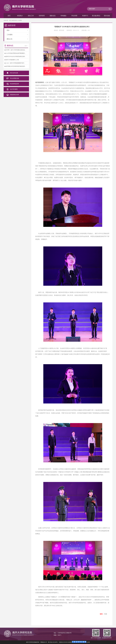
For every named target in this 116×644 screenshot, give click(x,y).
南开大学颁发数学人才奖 (12, 60)
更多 (17, 30)
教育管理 (14, 20)
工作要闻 (20, 20)
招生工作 (31, 16)
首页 (9, 16)
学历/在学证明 (14, 73)
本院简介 (20, 16)
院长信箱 (107, 16)
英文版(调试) (96, 16)
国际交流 (53, 16)
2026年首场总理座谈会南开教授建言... (16, 53)
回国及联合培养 (14, 95)
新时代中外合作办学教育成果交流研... (16, 56)
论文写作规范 (14, 89)
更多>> (26, 46)
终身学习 (85, 16)
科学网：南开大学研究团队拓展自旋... (16, 50)
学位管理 (74, 16)
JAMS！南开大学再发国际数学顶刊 (15, 63)
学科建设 (63, 16)
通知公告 (17, 39)
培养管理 (42, 16)
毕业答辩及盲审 (14, 84)
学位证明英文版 (14, 78)
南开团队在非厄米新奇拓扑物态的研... (16, 66)
